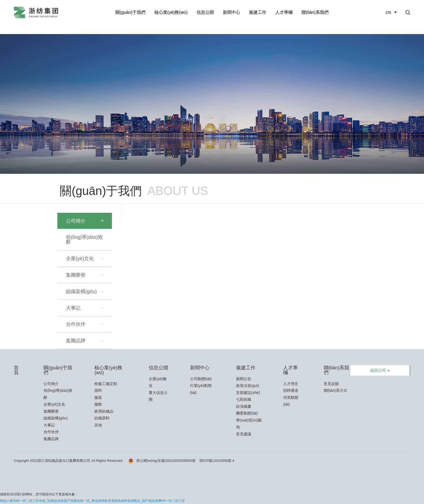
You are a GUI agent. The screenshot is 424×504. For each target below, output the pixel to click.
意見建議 (244, 434)
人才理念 (291, 384)
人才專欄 (284, 12)
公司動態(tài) (201, 379)
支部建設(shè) (248, 393)
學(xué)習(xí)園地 (249, 424)
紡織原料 (102, 418)
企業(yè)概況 (158, 382)
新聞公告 (244, 379)
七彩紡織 (244, 399)
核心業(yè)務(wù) (171, 12)
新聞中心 (231, 12)
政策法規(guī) (248, 386)
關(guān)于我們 (130, 12)
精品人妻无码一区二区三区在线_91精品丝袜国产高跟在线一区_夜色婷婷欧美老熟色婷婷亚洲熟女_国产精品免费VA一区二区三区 (93, 501)
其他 (98, 425)
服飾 (98, 404)
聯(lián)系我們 (315, 12)
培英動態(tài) (291, 401)
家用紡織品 (104, 411)
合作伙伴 (76, 324)
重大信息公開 (158, 396)
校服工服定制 (106, 384)
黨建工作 (258, 12)
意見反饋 (331, 384)
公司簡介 (76, 221)
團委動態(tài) (247, 413)
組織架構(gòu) (81, 291)
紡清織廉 (244, 406)
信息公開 (205, 12)
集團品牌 (76, 341)
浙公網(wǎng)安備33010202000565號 (162, 461)
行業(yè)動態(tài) (201, 389)
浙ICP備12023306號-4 (217, 461)
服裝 (98, 397)
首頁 (16, 370)
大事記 (73, 308)
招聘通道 (291, 390)
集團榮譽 (76, 275)
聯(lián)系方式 (335, 390)
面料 (98, 390)
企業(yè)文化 (80, 258)
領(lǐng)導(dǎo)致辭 (84, 240)
